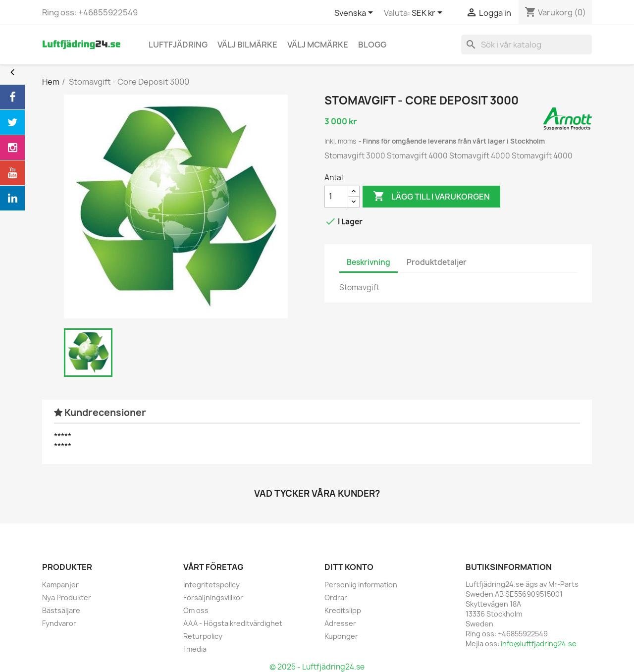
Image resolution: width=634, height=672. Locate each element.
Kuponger (341, 636)
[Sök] (527, 45)
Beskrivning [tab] (369, 262)
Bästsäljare (61, 610)
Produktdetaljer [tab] (437, 262)
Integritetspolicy (211, 585)
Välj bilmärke (247, 45)
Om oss (196, 610)
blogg (372, 45)
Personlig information (361, 585)
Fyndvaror (59, 623)
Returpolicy (203, 636)
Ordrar (336, 597)
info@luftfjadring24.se (539, 644)
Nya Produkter (67, 597)
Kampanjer (60, 585)
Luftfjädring (178, 45)
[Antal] (336, 197)
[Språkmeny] (355, 13)
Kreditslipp (343, 610)
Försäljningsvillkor (213, 597)
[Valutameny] (429, 13)
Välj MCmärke (318, 45)
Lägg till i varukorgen (431, 197)
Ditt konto (349, 567)
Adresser (340, 623)
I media (195, 649)
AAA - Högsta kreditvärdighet (233, 623)
